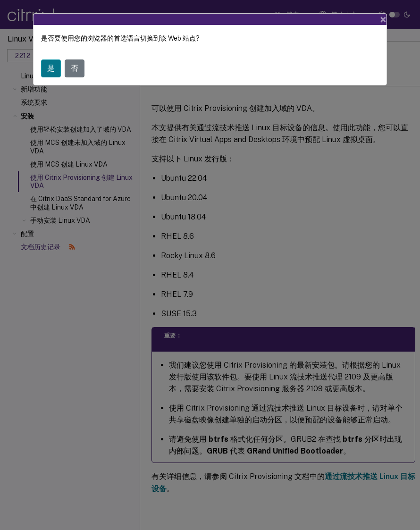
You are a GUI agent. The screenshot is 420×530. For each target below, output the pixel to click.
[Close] (383, 19)
